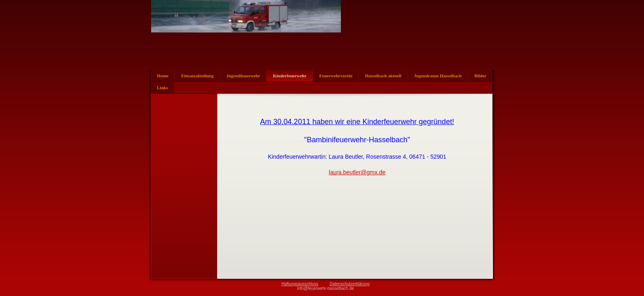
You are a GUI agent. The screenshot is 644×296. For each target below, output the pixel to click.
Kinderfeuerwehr (290, 76)
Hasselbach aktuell (383, 76)
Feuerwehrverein (336, 76)
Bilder (480, 76)
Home (163, 76)
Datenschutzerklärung (350, 284)
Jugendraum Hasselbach (438, 76)
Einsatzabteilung (197, 76)
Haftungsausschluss (300, 284)
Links (162, 88)
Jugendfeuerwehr (243, 76)
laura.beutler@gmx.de (357, 172)
